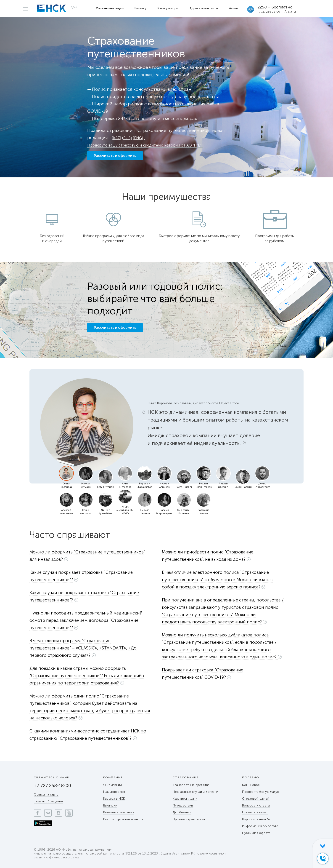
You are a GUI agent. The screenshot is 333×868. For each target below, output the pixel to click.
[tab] (93, 557)
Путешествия (183, 805)
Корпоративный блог (258, 819)
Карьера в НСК (114, 799)
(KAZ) (117, 138)
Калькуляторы (169, 8)
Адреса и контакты (205, 8)
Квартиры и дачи (185, 799)
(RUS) (129, 138)
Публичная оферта (256, 833)
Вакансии (110, 805)
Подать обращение (48, 801)
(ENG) (142, 138)
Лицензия (41, 854)
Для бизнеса (182, 812)
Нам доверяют (114, 792)
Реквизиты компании (119, 812)
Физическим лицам (111, 8)
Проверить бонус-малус (260, 792)
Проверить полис (255, 812)
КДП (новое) (251, 785)
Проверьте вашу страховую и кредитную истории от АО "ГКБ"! (156, 145)
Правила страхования (189, 819)
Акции (234, 8)
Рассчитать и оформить (115, 159)
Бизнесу (141, 8)
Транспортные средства (191, 785)
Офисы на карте (46, 795)
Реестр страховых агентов (123, 819)
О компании (112, 785)
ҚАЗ (74, 8)
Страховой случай (256, 799)
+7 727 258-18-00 (270, 12)
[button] (93, 556)
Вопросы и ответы (256, 805)
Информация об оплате (260, 826)
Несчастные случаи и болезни (195, 792)
